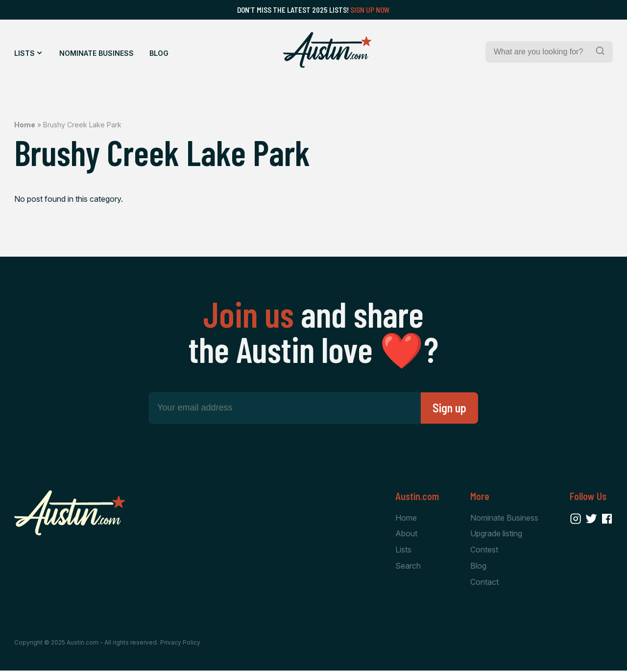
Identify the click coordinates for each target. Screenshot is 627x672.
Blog (159, 53)
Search (408, 567)
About (406, 534)
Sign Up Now (370, 10)
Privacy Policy (180, 644)
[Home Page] (327, 50)
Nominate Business (96, 53)
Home (25, 125)
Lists (24, 53)
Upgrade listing (496, 534)
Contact (484, 583)
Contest (484, 551)
